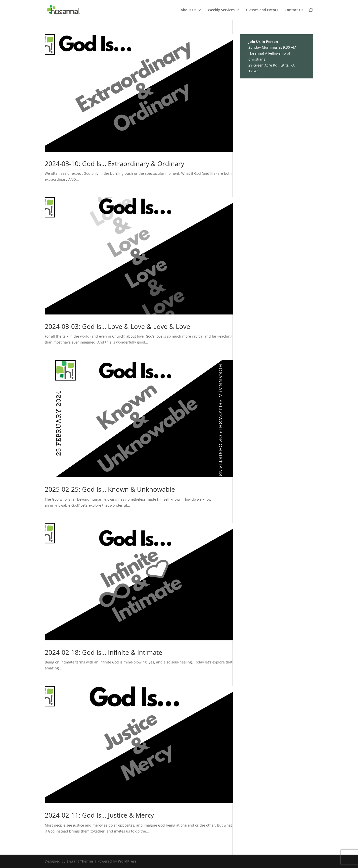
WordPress (127, 861)
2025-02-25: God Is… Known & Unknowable (110, 489)
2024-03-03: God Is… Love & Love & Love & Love (117, 326)
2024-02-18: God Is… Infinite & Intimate (104, 652)
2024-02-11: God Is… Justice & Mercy (99, 815)
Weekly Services (221, 10)
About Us (189, 10)
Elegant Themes (80, 861)
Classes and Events (262, 10)
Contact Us (294, 10)
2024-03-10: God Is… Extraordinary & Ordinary (114, 164)
